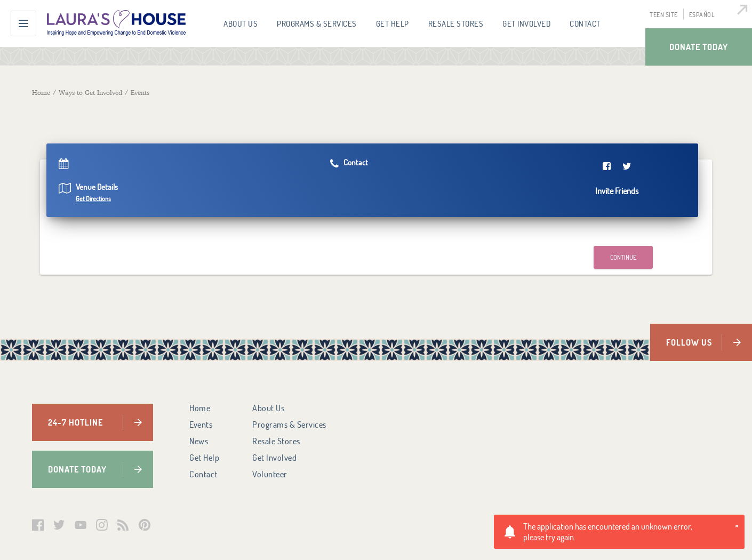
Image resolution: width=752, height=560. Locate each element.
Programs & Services (317, 23)
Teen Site (664, 14)
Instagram (102, 525)
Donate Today (699, 47)
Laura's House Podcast (123, 525)
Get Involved (526, 23)
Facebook (38, 525)
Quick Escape (739, 13)
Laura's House (116, 23)
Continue (623, 257)
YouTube (81, 525)
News (199, 441)
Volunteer (270, 474)
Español (702, 14)
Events (201, 425)
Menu (23, 23)
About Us (241, 23)
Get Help (393, 23)
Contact (585, 23)
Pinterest (145, 525)
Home (200, 408)
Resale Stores (456, 23)
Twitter (59, 525)
